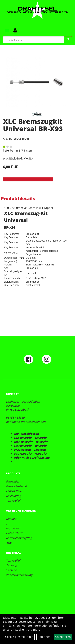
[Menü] (7, 31)
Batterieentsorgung (19, 538)
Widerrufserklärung (19, 575)
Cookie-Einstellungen (19, 637)
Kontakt (11, 519)
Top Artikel (13, 501)
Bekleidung (13, 496)
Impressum (14, 528)
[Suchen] (68, 40)
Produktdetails (18, 198)
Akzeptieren (63, 637)
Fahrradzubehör (17, 486)
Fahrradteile (14, 491)
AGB (9, 543)
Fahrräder (13, 481)
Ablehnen (44, 637)
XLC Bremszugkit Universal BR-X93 (33, 125)
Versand (11, 570)
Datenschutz (14, 533)
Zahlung (11, 565)
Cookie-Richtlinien (27, 630)
